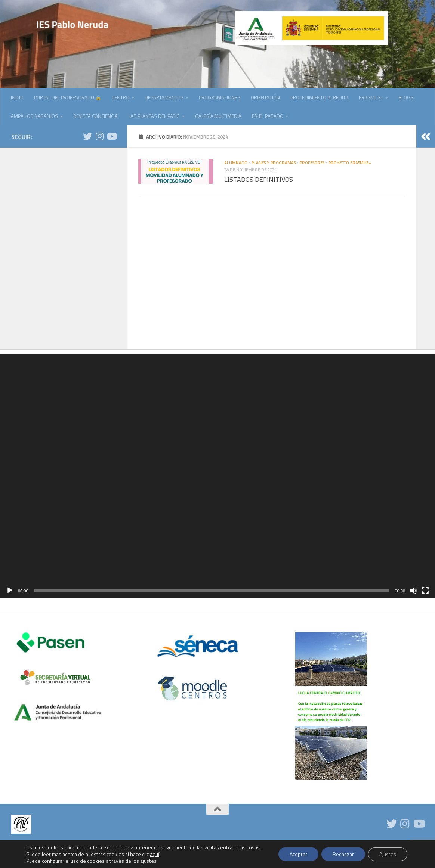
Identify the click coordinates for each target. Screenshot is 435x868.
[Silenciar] (413, 591)
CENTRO (121, 97)
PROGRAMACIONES (220, 97)
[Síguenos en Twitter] (87, 136)
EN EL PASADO (268, 116)
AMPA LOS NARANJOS (34, 116)
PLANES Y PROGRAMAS (274, 163)
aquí (155, 854)
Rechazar (343, 854)
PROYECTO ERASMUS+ (350, 163)
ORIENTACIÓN (265, 97)
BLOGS (406, 97)
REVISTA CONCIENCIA (95, 116)
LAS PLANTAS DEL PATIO (154, 116)
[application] (217, 476)
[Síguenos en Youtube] (111, 136)
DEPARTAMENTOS (164, 97)
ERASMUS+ (371, 97)
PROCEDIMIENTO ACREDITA (319, 97)
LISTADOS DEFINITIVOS (259, 179)
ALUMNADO (236, 163)
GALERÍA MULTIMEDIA (218, 116)
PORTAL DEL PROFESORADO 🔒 (68, 97)
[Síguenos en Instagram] (99, 136)
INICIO (17, 97)
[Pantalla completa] (425, 591)
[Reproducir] (10, 591)
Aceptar (298, 854)
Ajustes (388, 854)
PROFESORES (312, 163)
